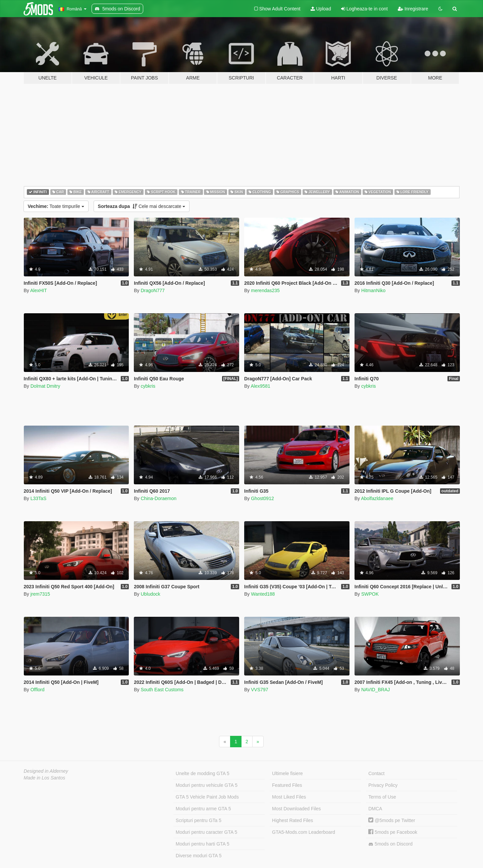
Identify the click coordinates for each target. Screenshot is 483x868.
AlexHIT (39, 290)
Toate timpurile (56, 206)
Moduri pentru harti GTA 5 (203, 844)
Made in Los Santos (45, 778)
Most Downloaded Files (297, 809)
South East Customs (162, 690)
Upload (321, 9)
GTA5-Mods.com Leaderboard (304, 832)
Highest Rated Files (292, 820)
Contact (376, 773)
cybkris (148, 386)
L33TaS (38, 498)
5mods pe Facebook (393, 832)
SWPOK (370, 594)
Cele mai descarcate (142, 206)
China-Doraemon (158, 498)
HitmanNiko (373, 290)
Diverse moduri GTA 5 (199, 856)
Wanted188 (263, 594)
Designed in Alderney (46, 771)
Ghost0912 (262, 498)
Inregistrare (413, 9)
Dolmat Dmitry (45, 386)
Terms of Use (382, 797)
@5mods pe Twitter (392, 820)
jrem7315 (40, 594)
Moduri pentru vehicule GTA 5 (207, 785)
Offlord (38, 690)
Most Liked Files (289, 797)
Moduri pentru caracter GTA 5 (206, 832)
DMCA (375, 809)
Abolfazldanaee (377, 498)
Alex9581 (260, 386)
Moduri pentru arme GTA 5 (203, 809)
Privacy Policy (383, 785)
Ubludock (150, 594)
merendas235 (265, 290)
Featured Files (287, 785)
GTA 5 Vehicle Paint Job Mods (207, 797)
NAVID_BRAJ (375, 690)
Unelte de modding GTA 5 (203, 773)
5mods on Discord (390, 844)
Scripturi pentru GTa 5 (199, 820)
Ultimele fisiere (287, 773)
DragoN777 (153, 290)
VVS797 (259, 690)
